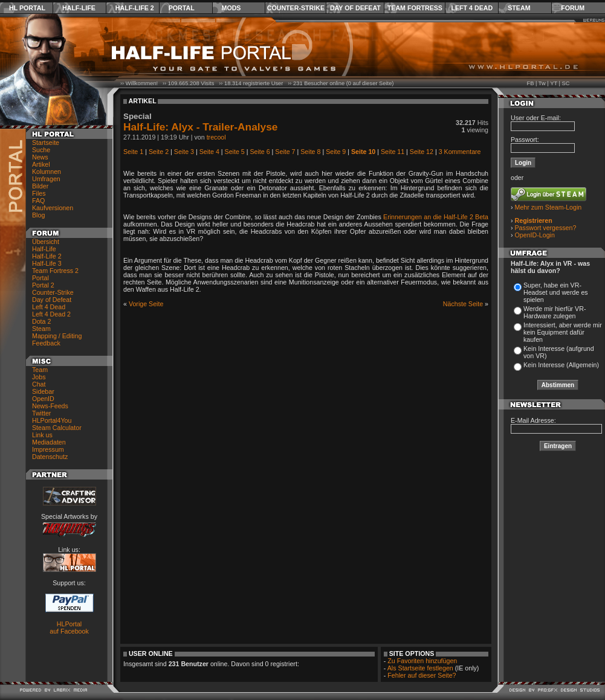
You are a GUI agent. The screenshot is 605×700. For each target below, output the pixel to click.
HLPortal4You (52, 420)
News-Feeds (50, 406)
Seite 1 (133, 152)
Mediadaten (49, 442)
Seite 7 (285, 152)
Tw (542, 83)
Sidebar (43, 391)
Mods (231, 8)
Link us (42, 435)
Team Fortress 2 (55, 271)
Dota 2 (41, 321)
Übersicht (46, 242)
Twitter (41, 413)
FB (530, 83)
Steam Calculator (57, 428)
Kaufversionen (53, 208)
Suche (41, 150)
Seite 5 (235, 152)
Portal (182, 8)
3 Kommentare (460, 152)
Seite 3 (184, 152)
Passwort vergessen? (546, 228)
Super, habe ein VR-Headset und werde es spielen (556, 292)
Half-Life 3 (47, 263)
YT (554, 83)
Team (40, 370)
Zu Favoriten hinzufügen (422, 661)
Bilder (40, 186)
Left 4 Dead (472, 8)
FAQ (38, 201)
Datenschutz (50, 457)
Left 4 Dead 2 (51, 314)
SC (566, 83)
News (40, 157)
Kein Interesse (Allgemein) (561, 365)
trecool (216, 137)
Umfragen (46, 179)
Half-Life (79, 8)
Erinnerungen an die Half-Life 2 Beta (436, 217)
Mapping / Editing (57, 336)
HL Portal (27, 8)
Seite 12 (422, 152)
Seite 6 (260, 152)
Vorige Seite (146, 304)
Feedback (46, 343)
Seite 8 (310, 152)
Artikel (41, 164)
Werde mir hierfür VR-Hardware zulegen (555, 312)
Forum (573, 8)
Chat (39, 384)
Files (39, 193)
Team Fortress (415, 8)
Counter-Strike (296, 8)
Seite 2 (159, 152)
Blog (38, 215)
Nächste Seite (463, 304)
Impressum (48, 449)
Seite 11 (393, 152)
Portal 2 (43, 285)
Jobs (39, 377)
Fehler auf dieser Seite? (422, 675)
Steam (519, 8)
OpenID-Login (535, 235)
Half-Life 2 (135, 8)
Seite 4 (209, 152)
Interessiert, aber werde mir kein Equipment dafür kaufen (563, 332)
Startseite (46, 143)
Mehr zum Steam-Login (548, 207)
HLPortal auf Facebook (69, 628)
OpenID (43, 399)
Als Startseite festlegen (420, 668)
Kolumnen (47, 172)
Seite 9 (336, 152)
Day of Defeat (355, 8)
